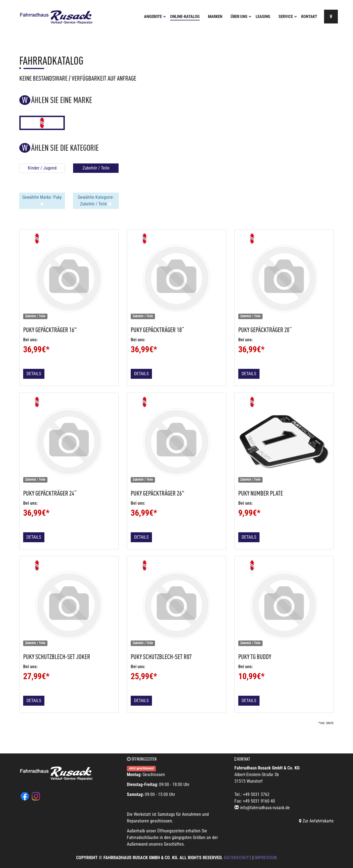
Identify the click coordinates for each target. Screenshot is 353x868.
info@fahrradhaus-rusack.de (265, 808)
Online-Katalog (185, 17)
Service (288, 17)
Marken (215, 17)
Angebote (155, 17)
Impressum (266, 858)
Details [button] (34, 374)
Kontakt (309, 17)
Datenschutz (238, 858)
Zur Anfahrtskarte (316, 821)
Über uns (241, 17)
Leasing (263, 17)
